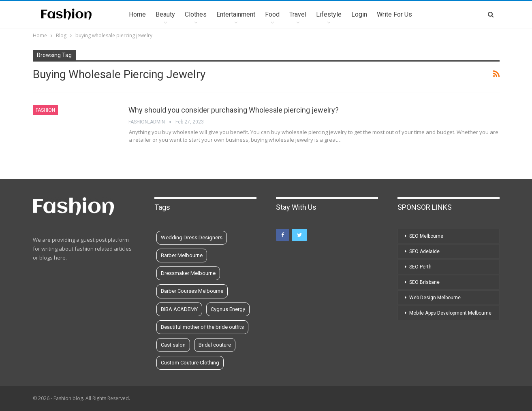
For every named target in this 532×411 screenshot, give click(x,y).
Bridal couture (215, 345)
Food (272, 14)
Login (359, 14)
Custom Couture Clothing (190, 363)
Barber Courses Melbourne (192, 291)
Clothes (196, 14)
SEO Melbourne (426, 236)
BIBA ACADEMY (179, 309)
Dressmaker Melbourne (188, 273)
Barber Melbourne (182, 255)
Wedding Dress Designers (192, 237)
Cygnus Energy (228, 309)
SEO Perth (420, 267)
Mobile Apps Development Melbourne (450, 313)
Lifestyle (329, 14)
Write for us (394, 14)
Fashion (45, 110)
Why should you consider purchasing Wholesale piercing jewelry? (234, 110)
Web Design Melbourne (435, 298)
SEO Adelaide (424, 251)
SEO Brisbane (424, 282)
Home (137, 14)
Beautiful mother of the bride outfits (202, 327)
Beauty (165, 14)
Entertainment (236, 14)
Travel (298, 14)
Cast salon (173, 345)
